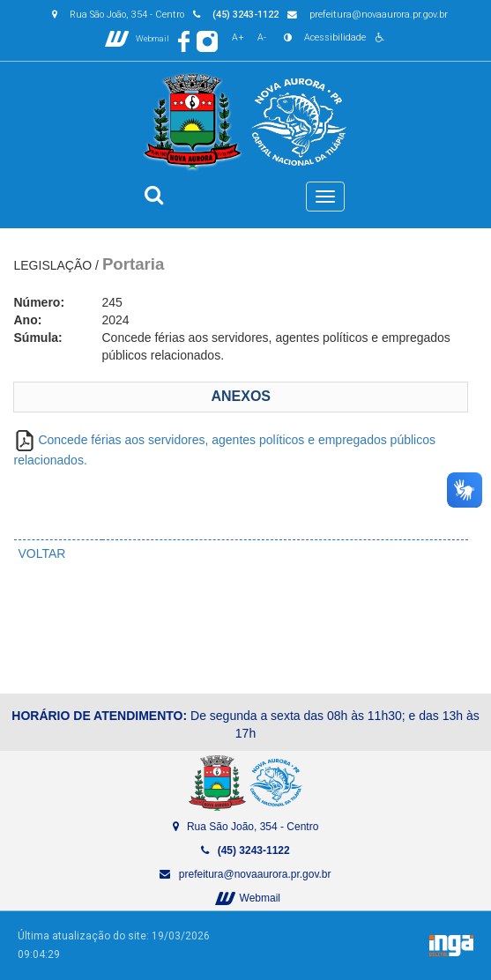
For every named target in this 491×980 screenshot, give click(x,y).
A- (262, 37)
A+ (238, 37)
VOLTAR (42, 553)
